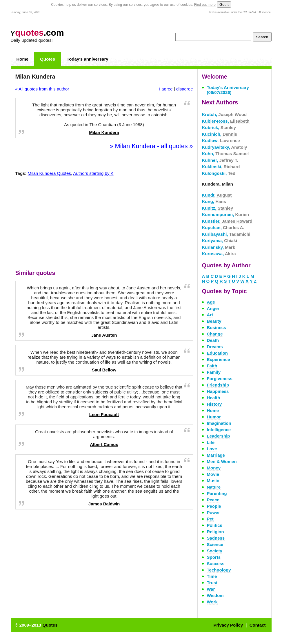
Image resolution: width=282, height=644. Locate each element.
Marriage (216, 455)
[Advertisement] (104, 224)
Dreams (215, 347)
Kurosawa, (219, 254)
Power (213, 513)
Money (214, 468)
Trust (212, 583)
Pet (210, 519)
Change (215, 334)
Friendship (218, 385)
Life (211, 442)
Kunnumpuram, (226, 214)
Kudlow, (221, 140)
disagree (185, 89)
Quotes (48, 59)
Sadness (216, 538)
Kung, (214, 201)
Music (213, 481)
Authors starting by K (93, 173)
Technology (219, 570)
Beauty (214, 321)
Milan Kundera (104, 132)
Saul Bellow (104, 370)
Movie (213, 474)
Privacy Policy (228, 625)
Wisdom (215, 595)
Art (210, 315)
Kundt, (217, 195)
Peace (213, 500)
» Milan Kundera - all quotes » (151, 146)
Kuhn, (225, 154)
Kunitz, (218, 208)
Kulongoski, (219, 173)
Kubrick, (219, 127)
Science (215, 544)
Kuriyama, (220, 241)
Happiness (218, 391)
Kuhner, (220, 160)
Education (218, 353)
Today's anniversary (87, 59)
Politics (215, 525)
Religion (215, 532)
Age (211, 302)
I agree (166, 89)
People (214, 506)
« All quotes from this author (42, 89)
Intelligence (219, 430)
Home (23, 59)
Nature (214, 487)
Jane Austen (104, 335)
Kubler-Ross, (226, 121)
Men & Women (222, 461)
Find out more (205, 5)
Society (215, 551)
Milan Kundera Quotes (49, 173)
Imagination (219, 423)
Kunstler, (227, 221)
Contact (258, 625)
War (211, 589)
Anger (213, 308)
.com (37, 33)
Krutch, (224, 114)
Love (212, 449)
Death (213, 340)
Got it (224, 4)
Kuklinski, (221, 167)
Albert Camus (104, 444)
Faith (212, 366)
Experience (219, 359)
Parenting (217, 493)
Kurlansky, (219, 247)
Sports (214, 557)
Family (214, 372)
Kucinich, (220, 134)
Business (217, 328)
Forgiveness (220, 379)
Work (212, 602)
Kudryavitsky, (225, 147)
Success (216, 564)
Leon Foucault (104, 414)
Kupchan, (223, 227)
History (214, 404)
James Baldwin (104, 504)
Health (214, 398)
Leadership (219, 436)
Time (212, 576)
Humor (214, 417)
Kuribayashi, (226, 234)
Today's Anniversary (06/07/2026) (228, 90)
